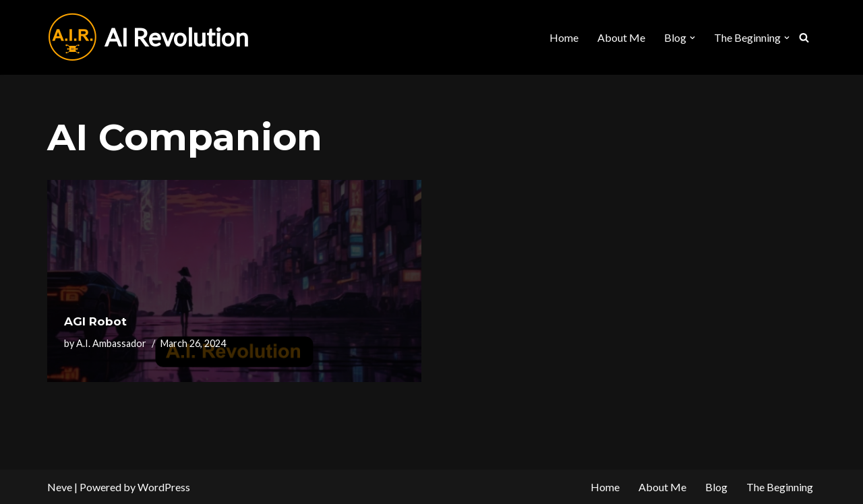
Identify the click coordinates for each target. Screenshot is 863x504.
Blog (716, 487)
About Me (621, 37)
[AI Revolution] (148, 37)
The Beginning (780, 487)
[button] (692, 38)
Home (564, 37)
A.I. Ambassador (111, 343)
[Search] (804, 37)
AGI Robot (95, 321)
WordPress (164, 487)
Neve (60, 487)
